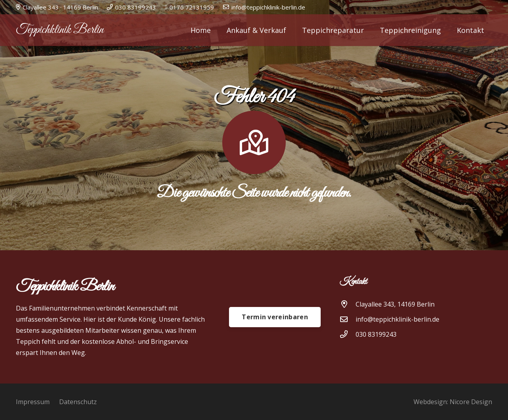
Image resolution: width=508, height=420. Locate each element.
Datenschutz (78, 402)
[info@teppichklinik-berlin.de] (348, 319)
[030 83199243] (348, 334)
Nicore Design (471, 402)
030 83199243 (376, 334)
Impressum (33, 402)
